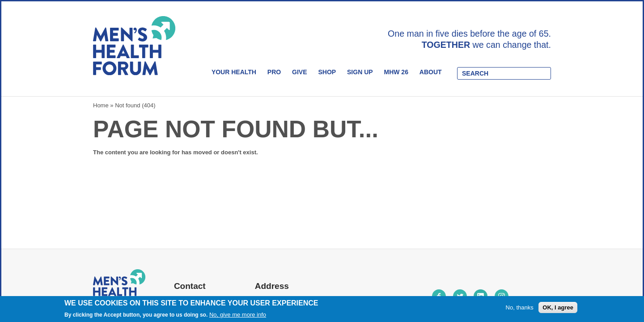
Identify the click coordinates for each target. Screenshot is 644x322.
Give (299, 72)
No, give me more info (238, 315)
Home (101, 105)
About (431, 72)
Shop (327, 72)
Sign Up (360, 72)
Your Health (234, 72)
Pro (274, 72)
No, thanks (520, 307)
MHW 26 (396, 72)
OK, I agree (558, 307)
